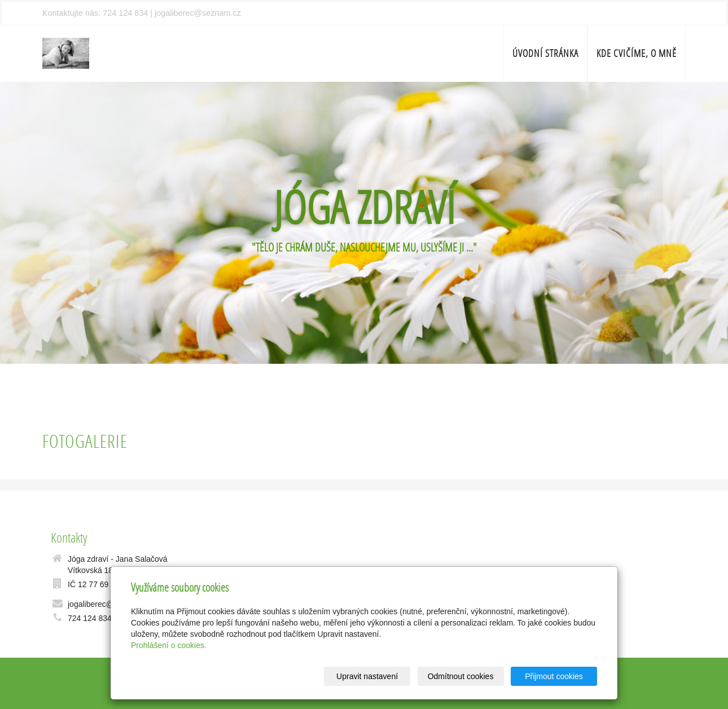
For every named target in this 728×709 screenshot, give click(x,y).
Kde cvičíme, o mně (637, 53)
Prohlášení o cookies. (169, 645)
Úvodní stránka (545, 53)
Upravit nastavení (367, 676)
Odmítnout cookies (461, 676)
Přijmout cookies (554, 676)
